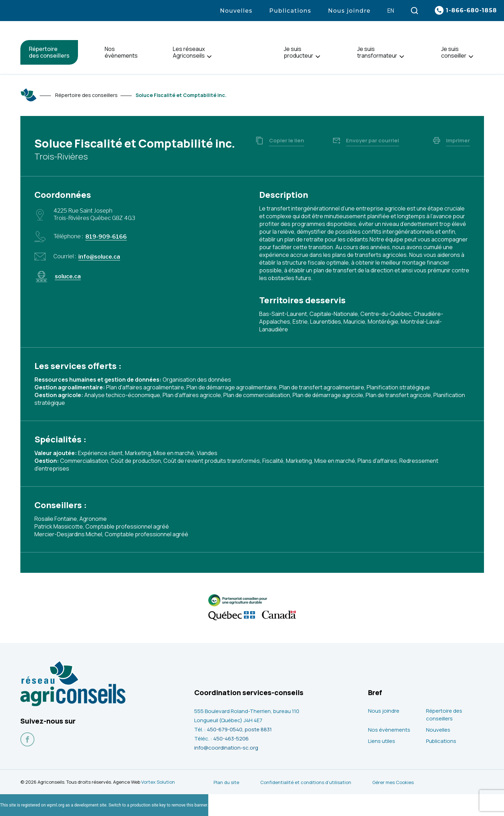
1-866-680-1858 (472, 10)
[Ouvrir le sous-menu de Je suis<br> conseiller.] (471, 57)
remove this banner (189, 805)
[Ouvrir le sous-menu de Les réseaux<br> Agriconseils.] (209, 57)
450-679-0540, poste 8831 (239, 729)
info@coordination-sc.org (226, 748)
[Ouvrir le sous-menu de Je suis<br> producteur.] (318, 57)
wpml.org (55, 805)
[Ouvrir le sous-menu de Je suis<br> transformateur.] (402, 57)
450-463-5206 (231, 739)
